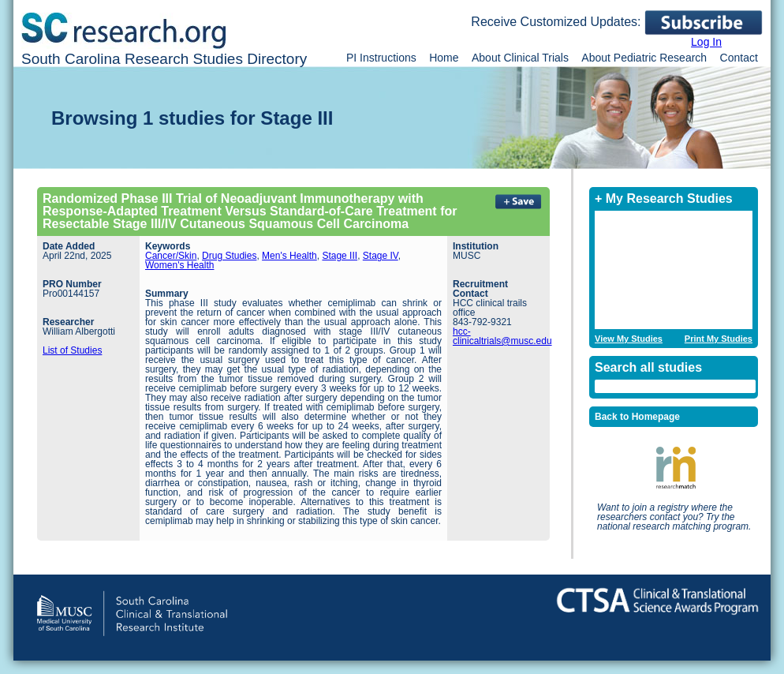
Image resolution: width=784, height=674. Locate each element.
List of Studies (72, 350)
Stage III (340, 256)
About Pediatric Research (644, 58)
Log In (706, 42)
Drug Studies (229, 256)
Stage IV (381, 256)
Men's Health (289, 256)
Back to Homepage (637, 417)
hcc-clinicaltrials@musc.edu (502, 336)
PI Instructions (381, 58)
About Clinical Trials (520, 58)
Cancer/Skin (171, 256)
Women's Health (179, 265)
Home (444, 58)
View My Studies (629, 339)
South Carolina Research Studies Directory (164, 59)
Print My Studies (719, 339)
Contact (739, 58)
